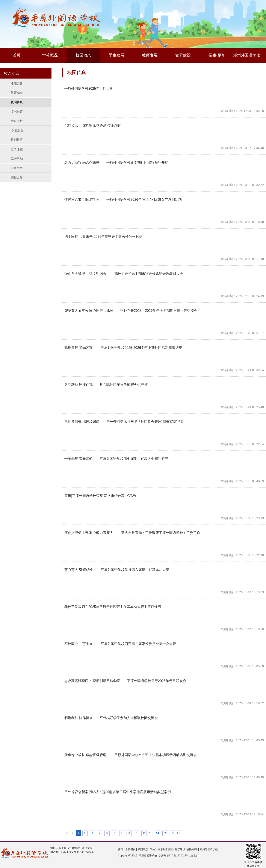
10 (144, 833)
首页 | (121, 849)
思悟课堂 (17, 149)
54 (157, 833)
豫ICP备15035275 (177, 856)
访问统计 (195, 856)
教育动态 (17, 93)
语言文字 (17, 168)
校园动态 (83, 55)
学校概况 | (131, 849)
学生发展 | (156, 849)
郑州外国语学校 (247, 55)
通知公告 (17, 83)
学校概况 (50, 55)
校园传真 (17, 102)
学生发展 (116, 55)
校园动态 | (143, 849)
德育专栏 (17, 121)
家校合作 (17, 177)
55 (165, 833)
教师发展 (150, 55)
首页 (17, 55)
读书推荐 (17, 111)
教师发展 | (168, 849)
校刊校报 (17, 140)
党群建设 (183, 55)
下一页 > (176, 833)
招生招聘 (216, 55)
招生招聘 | (193, 849)
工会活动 (17, 159)
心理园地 (17, 130)
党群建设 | (180, 849)
